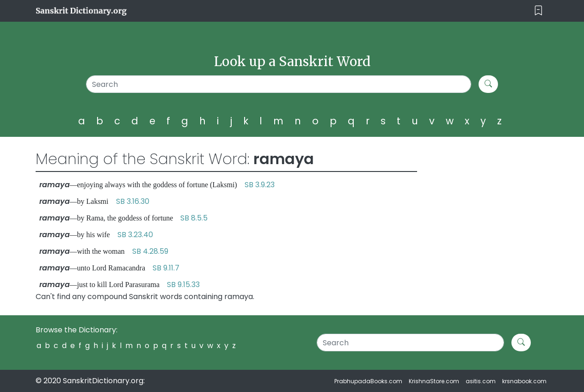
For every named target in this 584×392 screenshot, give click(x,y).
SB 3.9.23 (260, 185)
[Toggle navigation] (538, 11)
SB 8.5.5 (194, 218)
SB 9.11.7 (166, 268)
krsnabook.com (524, 381)
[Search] (279, 84)
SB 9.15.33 (183, 285)
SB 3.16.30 (133, 201)
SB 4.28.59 (150, 251)
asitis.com (481, 381)
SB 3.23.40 (135, 235)
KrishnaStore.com (434, 381)
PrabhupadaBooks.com (368, 381)
